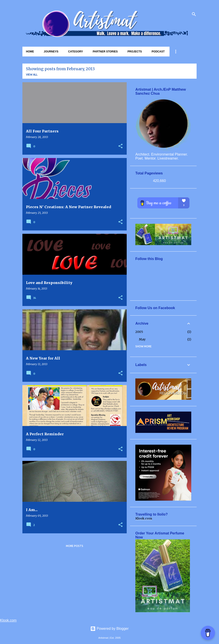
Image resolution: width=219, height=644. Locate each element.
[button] (120, 146)
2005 (139, 332)
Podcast (158, 52)
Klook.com (144, 518)
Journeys (51, 52)
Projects (135, 52)
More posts (75, 546)
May (142, 339)
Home (30, 52)
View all (32, 75)
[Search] (194, 14)
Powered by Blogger (109, 629)
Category (76, 52)
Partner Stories (105, 52)
